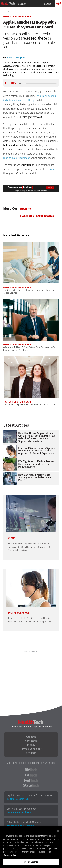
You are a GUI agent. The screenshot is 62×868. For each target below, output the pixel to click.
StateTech (31, 785)
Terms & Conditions (31, 749)
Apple (40, 96)
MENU (22, 4)
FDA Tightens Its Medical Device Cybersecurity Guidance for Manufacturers (36, 464)
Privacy (31, 745)
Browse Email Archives (19, 812)
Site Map (31, 753)
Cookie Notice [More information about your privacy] (10, 855)
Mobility (26, 209)
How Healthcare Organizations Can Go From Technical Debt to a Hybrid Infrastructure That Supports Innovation (37, 437)
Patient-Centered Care (15, 12)
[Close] (58, 831)
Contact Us (31, 741)
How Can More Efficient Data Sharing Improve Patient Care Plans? (35, 477)
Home (5, 12)
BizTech (31, 770)
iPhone (51, 169)
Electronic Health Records (37, 216)
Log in (48, 4)
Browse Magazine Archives (21, 826)
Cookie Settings (31, 862)
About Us (31, 737)
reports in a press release (17, 158)
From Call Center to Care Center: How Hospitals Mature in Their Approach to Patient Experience (36, 451)
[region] (31, 847)
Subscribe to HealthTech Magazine (24, 822)
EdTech (31, 775)
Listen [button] (12, 83)
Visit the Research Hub (18, 799)
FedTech (31, 780)
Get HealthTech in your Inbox (21, 809)
